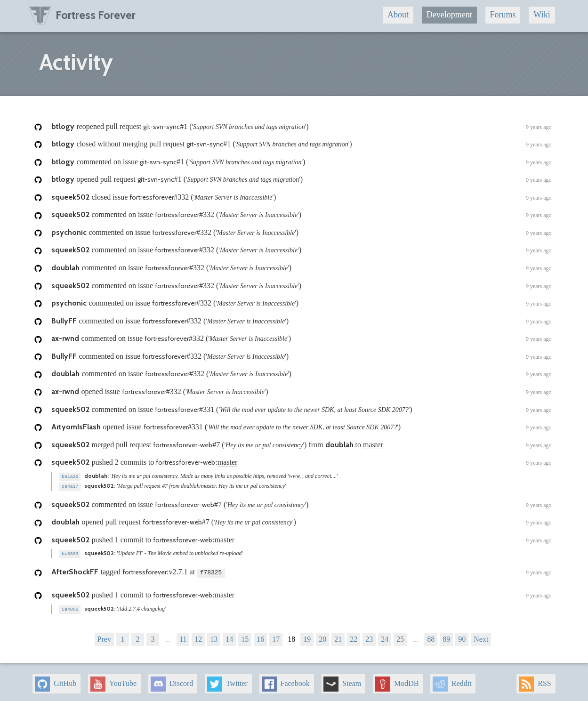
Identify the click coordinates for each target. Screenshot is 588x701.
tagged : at (301, 571)
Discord (172, 682)
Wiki (542, 15)
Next (481, 637)
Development (449, 15)
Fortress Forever (82, 15)
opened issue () (301, 392)
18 (291, 637)
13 (214, 637)
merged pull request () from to (301, 445)
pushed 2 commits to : (301, 463)
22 (354, 637)
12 (198, 637)
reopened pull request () (301, 127)
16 (260, 637)
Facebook (286, 682)
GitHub (56, 682)
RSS (535, 682)
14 (229, 637)
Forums (503, 15)
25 (400, 637)
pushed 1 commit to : (301, 540)
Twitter (227, 682)
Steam (342, 682)
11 (183, 637)
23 (369, 637)
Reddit (452, 682)
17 (276, 637)
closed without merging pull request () (301, 145)
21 (338, 637)
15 (245, 637)
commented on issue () (301, 162)
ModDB (397, 682)
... (168, 637)
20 (322, 637)
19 (307, 637)
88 (431, 637)
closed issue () (301, 198)
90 (462, 637)
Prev (104, 637)
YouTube (113, 682)
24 (385, 637)
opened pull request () (301, 180)
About (398, 15)
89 (446, 637)
